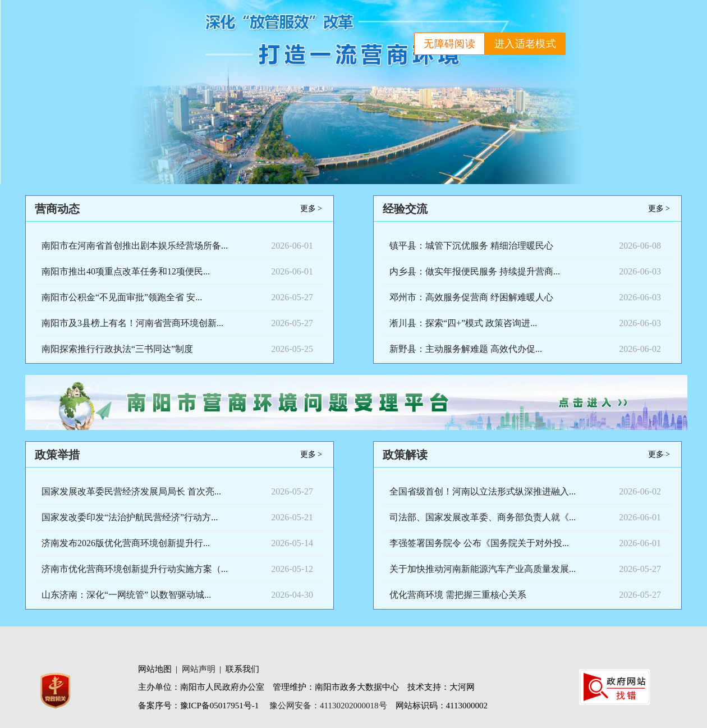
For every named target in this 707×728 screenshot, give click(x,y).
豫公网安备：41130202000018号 (328, 706)
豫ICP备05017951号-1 (220, 706)
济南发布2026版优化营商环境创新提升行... (126, 543)
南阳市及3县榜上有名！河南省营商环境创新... (132, 323)
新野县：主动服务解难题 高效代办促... (466, 349)
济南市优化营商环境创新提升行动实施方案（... (135, 569)
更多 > (311, 209)
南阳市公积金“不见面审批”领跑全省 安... (122, 297)
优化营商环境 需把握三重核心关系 (458, 595)
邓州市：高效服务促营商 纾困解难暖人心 (471, 297)
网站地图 (155, 669)
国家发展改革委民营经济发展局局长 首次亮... (131, 491)
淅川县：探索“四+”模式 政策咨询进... (463, 323)
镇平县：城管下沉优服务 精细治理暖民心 (471, 246)
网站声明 (199, 669)
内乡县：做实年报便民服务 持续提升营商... (475, 271)
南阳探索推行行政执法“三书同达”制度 (117, 349)
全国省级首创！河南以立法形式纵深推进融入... (483, 491)
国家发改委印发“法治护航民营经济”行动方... (130, 517)
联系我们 (242, 669)
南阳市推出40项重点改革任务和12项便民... (126, 271)
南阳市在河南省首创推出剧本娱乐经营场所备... (135, 246)
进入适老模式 (525, 44)
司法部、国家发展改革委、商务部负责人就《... (483, 517)
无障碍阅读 (449, 44)
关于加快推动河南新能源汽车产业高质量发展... (483, 569)
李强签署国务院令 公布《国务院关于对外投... (479, 543)
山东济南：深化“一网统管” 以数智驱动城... (126, 595)
